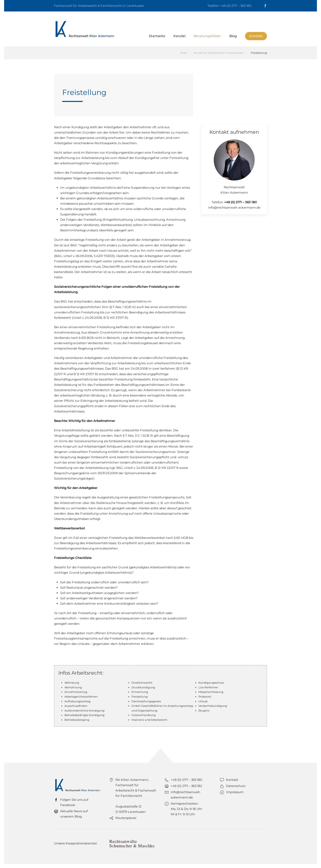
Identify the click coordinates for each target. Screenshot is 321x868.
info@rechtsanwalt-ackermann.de (234, 207)
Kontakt (256, 36)
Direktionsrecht (142, 683)
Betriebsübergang (77, 720)
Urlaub (203, 701)
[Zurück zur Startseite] (85, 29)
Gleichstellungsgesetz (146, 701)
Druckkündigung (143, 687)
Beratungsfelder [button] (207, 36)
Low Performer (208, 687)
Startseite (157, 36)
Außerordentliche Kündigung (84, 710)
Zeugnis (204, 710)
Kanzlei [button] (179, 36)
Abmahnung (73, 687)
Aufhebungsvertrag (77, 701)
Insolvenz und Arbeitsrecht (149, 720)
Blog (233, 36)
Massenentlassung (211, 692)
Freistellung (140, 697)
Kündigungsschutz (211, 683)
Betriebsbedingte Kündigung (84, 715)
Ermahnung (140, 692)
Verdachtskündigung (213, 706)
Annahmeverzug (76, 692)
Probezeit (205, 697)
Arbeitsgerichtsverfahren (81, 697)
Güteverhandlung (144, 715)
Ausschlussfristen (76, 706)
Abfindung (72, 683)
